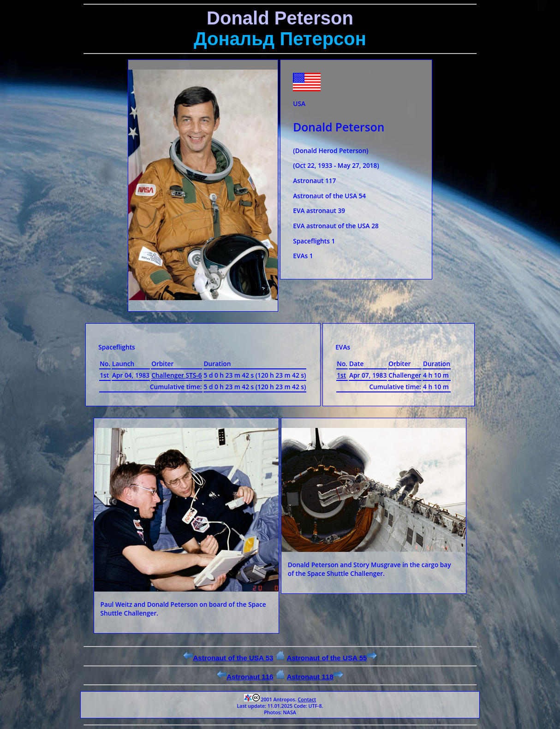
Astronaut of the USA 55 (331, 658)
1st (341, 375)
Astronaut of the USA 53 (228, 658)
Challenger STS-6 (176, 375)
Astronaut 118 (315, 677)
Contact (307, 699)
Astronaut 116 (245, 677)
